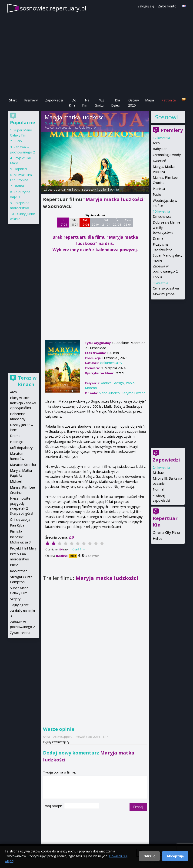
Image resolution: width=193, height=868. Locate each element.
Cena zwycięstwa (166, 288)
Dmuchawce (162, 216)
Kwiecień (160, 161)
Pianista (159, 189)
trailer (103, 189)
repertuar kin (62, 189)
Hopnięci (20, 169)
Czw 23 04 (128, 222)
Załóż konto (167, 6)
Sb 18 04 (74, 222)
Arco (156, 143)
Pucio (157, 194)
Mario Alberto (109, 393)
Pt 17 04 (63, 222)
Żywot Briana (20, 633)
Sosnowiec (166, 117)
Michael (159, 473)
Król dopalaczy (21, 448)
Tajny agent (19, 605)
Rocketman (19, 571)
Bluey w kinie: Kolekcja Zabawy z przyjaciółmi (23, 403)
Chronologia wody (167, 155)
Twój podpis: (54, 806)
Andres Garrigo (68, 128)
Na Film (86, 103)
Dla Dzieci (116, 103)
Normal (158, 489)
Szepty (15, 599)
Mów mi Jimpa (164, 294)
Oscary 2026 (134, 103)
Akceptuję (175, 856)
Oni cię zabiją (20, 519)
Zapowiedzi (54, 100)
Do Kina (73, 103)
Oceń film (79, 549)
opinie (114, 189)
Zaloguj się (146, 6)
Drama (158, 238)
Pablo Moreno (87, 128)
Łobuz (158, 277)
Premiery (31, 100)
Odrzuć (149, 856)
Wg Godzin (100, 103)
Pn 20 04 (96, 222)
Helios (158, 538)
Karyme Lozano (134, 393)
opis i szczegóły (85, 189)
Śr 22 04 (117, 222)
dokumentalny (111, 363)
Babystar (160, 149)
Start (13, 100)
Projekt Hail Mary (23, 548)
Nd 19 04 (85, 222)
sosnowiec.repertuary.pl (53, 8)
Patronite (169, 100)
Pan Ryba (17, 525)
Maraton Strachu (23, 465)
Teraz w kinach (27, 381)
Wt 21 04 (106, 222)
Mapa (150, 100)
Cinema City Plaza (166, 532)
